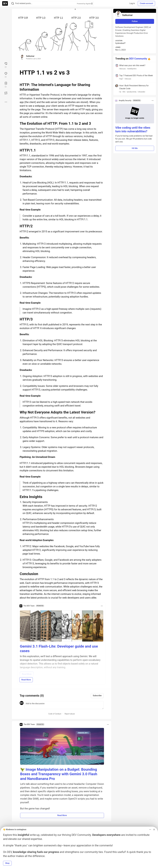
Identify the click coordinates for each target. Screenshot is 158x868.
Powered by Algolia (85, 4)
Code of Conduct (55, 714)
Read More (26, 680)
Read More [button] (62, 815)
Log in (132, 3)
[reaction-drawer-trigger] (6, 65)
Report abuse (70, 714)
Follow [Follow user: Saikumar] (135, 21)
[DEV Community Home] (5, 3)
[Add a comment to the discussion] (64, 705)
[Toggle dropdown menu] (102, 606)
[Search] (13, 4)
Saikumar (30, 56)
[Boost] (6, 93)
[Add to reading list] (6, 85)
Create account (146, 3)
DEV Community (138, 59)
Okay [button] (7, 863)
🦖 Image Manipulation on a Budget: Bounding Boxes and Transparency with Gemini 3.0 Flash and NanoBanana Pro (59, 774)
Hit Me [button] (135, 148)
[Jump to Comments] (6, 75)
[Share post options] (6, 102)
